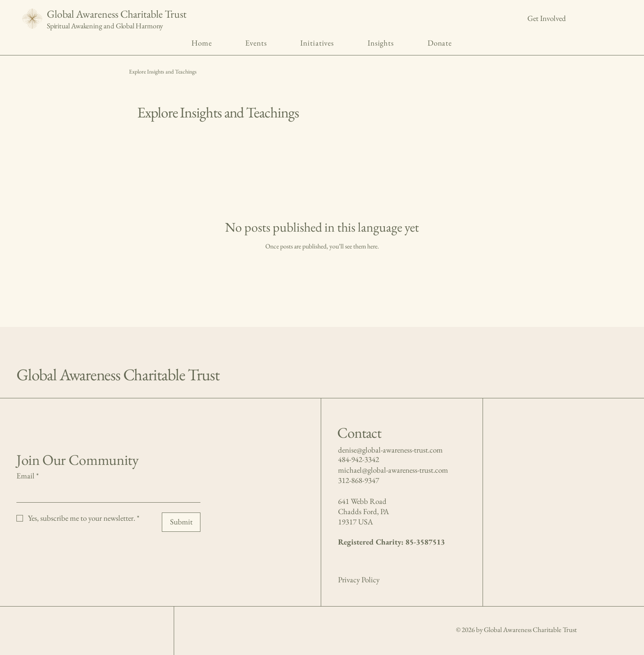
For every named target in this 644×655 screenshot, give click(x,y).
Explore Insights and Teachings (163, 71)
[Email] (106, 493)
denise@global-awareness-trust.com (390, 450)
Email (28, 476)
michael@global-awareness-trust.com (393, 470)
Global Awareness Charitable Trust (117, 14)
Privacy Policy (359, 580)
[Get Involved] (547, 19)
